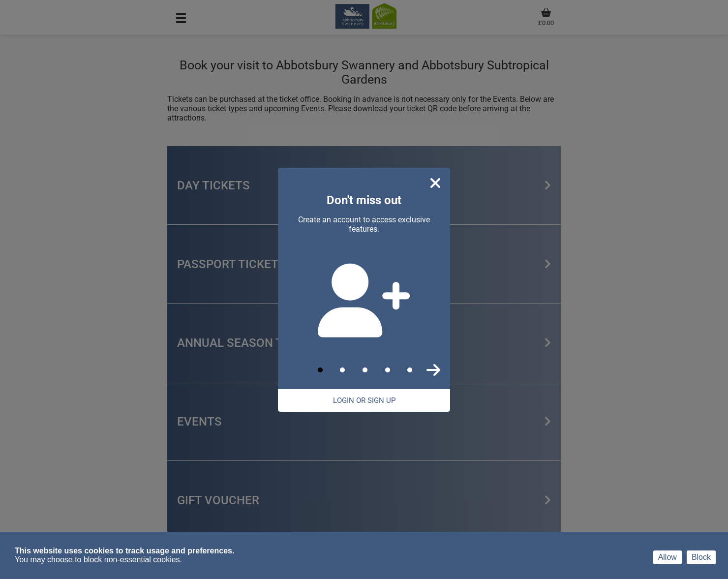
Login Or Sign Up (364, 400)
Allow (667, 557)
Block (701, 557)
